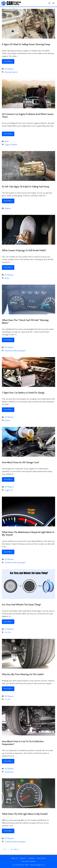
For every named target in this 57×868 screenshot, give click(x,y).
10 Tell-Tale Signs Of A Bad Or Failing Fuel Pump (26, 187)
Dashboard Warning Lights (15, 351)
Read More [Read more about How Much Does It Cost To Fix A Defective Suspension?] (8, 761)
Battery (8, 420)
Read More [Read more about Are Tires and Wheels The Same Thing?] (8, 622)
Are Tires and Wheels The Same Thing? (21, 605)
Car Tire (8, 632)
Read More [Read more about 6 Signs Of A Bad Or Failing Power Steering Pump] (8, 61)
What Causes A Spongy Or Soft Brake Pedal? (24, 250)
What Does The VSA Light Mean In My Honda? (25, 814)
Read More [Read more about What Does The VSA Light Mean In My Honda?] (8, 831)
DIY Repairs (9, 69)
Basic (7, 141)
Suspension (9, 772)
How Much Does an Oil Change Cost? (21, 463)
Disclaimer (32, 858)
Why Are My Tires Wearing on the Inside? (23, 674)
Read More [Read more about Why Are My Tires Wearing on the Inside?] (8, 689)
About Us (14, 858)
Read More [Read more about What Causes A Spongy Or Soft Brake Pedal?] (8, 267)
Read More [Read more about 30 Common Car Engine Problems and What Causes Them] (8, 134)
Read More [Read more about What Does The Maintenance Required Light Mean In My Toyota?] (8, 552)
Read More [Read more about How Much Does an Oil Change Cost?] (8, 479)
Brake (7, 278)
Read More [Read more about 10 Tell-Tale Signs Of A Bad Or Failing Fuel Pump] (8, 201)
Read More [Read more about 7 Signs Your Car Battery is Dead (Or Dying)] (8, 410)
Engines (8, 208)
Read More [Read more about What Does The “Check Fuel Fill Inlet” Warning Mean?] (8, 340)
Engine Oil (9, 490)
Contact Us (23, 858)
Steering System (11, 72)
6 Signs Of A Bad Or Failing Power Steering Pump (26, 44)
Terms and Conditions (28, 861)
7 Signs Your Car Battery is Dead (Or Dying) (23, 393)
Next (17, 849)
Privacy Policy (41, 858)
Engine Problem (11, 145)
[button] (49, 3)
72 (12, 849)
